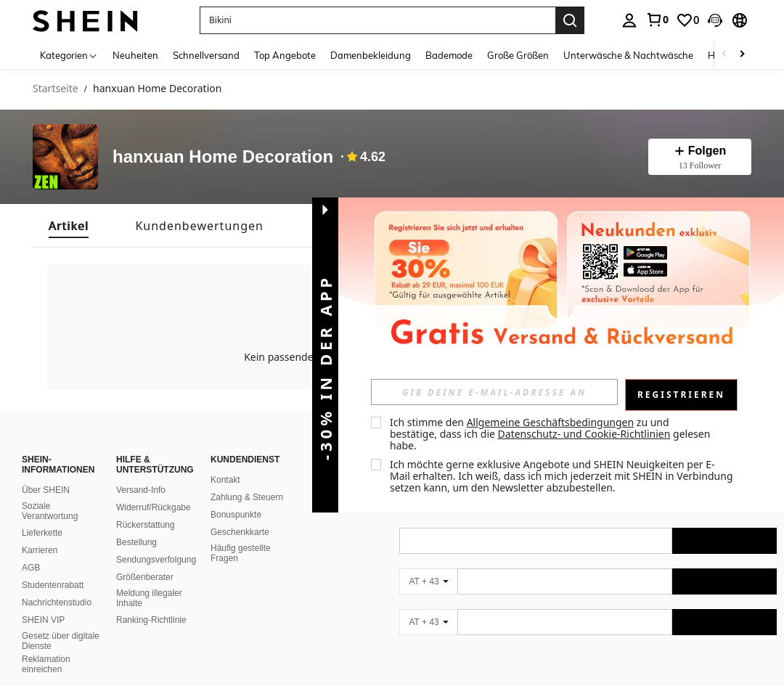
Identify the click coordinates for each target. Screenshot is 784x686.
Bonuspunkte (236, 515)
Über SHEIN (46, 490)
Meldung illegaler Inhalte (149, 598)
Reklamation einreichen (46, 664)
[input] (494, 392)
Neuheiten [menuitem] (135, 55)
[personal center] (629, 20)
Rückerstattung (146, 525)
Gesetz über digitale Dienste (61, 641)
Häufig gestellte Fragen (241, 553)
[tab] (69, 226)
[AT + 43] (428, 581)
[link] (657, 20)
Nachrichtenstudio (57, 603)
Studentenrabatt (53, 585)
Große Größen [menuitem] (518, 55)
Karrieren (40, 550)
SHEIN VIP (43, 620)
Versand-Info (141, 490)
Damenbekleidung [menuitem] (371, 55)
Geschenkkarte (240, 532)
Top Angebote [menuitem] (285, 55)
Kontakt (225, 480)
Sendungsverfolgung (156, 560)
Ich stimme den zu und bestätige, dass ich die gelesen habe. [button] (551, 434)
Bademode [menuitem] (449, 55)
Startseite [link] (56, 89)
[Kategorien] (69, 55)
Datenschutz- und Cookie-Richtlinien (584, 434)
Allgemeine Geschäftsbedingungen (551, 422)
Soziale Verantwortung (50, 511)
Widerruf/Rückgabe (154, 507)
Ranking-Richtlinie (151, 620)
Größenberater (145, 577)
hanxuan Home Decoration (223, 157)
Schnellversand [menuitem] (206, 55)
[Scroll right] (742, 55)
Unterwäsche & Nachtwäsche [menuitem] (628, 55)
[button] (715, 20)
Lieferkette (42, 533)
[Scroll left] (724, 55)
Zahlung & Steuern (247, 497)
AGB (31, 568)
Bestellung (136, 542)
